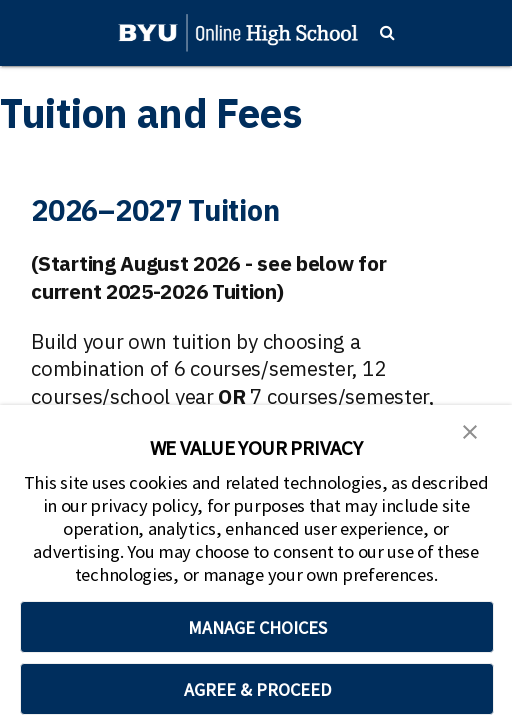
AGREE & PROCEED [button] (257, 689)
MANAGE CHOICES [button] (257, 627)
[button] (470, 430)
